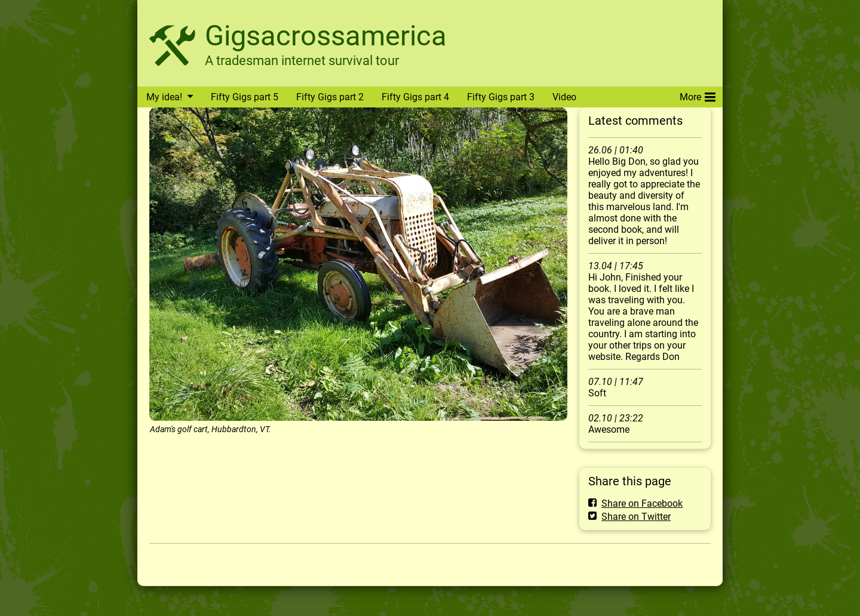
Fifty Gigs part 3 (501, 97)
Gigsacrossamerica (326, 36)
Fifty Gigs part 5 (245, 97)
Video (564, 97)
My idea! (164, 97)
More (698, 95)
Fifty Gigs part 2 (330, 97)
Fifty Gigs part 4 (415, 97)
